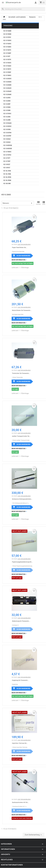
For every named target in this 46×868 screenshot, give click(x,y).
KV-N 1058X (7, 34)
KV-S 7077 (7, 158)
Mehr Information (19, 260)
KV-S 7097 (7, 161)
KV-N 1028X (7, 31)
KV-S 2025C (7, 79)
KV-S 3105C (7, 114)
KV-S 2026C (7, 82)
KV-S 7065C (7, 152)
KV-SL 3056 (7, 177)
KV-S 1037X (7, 59)
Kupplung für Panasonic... (20, 680)
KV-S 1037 (7, 56)
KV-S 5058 (7, 129)
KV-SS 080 (7, 183)
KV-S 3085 (7, 110)
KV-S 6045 (7, 142)
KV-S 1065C (7, 75)
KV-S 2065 (7, 101)
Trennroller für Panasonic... (21, 373)
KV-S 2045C (7, 88)
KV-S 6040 (7, 139)
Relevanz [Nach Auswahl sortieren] (18, 203)
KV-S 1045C (7, 63)
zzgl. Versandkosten (24, 244)
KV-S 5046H (7, 123)
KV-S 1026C (7, 47)
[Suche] (23, 9)
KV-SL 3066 (7, 180)
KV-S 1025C (7, 44)
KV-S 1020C (7, 40)
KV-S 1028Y (7, 53)
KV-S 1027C (7, 50)
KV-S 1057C (7, 69)
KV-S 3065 (7, 107)
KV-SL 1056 (7, 171)
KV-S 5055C (7, 126)
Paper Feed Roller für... (20, 247)
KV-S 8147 (7, 168)
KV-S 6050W (8, 145)
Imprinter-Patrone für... (20, 743)
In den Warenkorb (21, 256)
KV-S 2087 (7, 104)
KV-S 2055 (7, 98)
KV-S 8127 (7, 164)
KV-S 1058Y (7, 72)
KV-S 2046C (7, 91)
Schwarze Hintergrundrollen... (22, 499)
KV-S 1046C (7, 66)
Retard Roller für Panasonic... (22, 310)
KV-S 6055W (8, 148)
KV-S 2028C (7, 85)
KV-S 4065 (7, 117)
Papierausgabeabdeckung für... (22, 562)
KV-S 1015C (7, 37)
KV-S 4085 (7, 120)
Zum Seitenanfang (34, 835)
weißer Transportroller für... (21, 436)
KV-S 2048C (7, 94)
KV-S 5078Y (7, 136)
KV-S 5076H (7, 133)
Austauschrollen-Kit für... (20, 802)
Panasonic (8, 26)
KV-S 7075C (7, 155)
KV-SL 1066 (7, 174)
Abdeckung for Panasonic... (21, 621)
